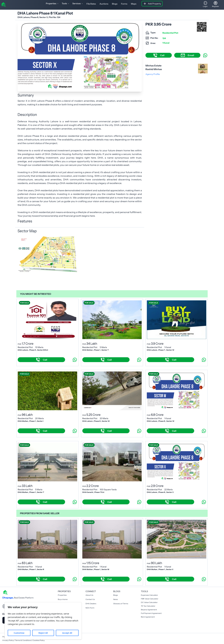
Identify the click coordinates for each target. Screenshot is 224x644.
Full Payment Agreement (151, 613)
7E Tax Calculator (148, 606)
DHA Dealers (91, 604)
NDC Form (90, 608)
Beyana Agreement (149, 610)
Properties (62, 595)
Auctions (104, 4)
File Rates (91, 4)
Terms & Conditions (23, 640)
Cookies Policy (39, 640)
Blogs (115, 4)
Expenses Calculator (149, 595)
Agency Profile (153, 74)
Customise (19, 633)
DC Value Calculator (149, 602)
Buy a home (63, 599)
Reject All (43, 633)
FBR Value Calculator (150, 599)
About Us (89, 595)
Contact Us (90, 599)
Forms (124, 4)
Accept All (67, 633)
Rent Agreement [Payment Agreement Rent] (148, 617)
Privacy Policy (8, 640)
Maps (134, 4)
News (115, 599)
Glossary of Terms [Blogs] (121, 604)
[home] (3, 4)
